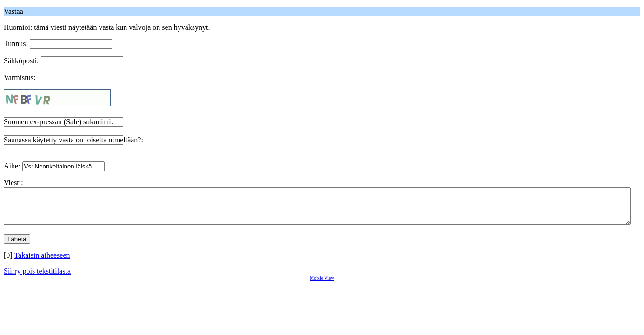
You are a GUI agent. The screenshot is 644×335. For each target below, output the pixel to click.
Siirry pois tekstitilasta (37, 278)
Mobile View (322, 285)
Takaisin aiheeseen (42, 262)
